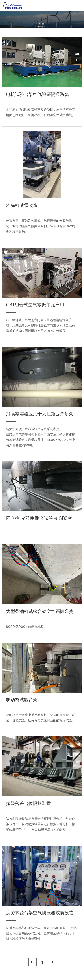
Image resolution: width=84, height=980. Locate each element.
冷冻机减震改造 (22, 205)
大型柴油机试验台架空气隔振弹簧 (40, 611)
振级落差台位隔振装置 (28, 803)
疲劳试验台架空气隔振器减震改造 (40, 912)
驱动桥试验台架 (22, 699)
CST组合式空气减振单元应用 (35, 304)
